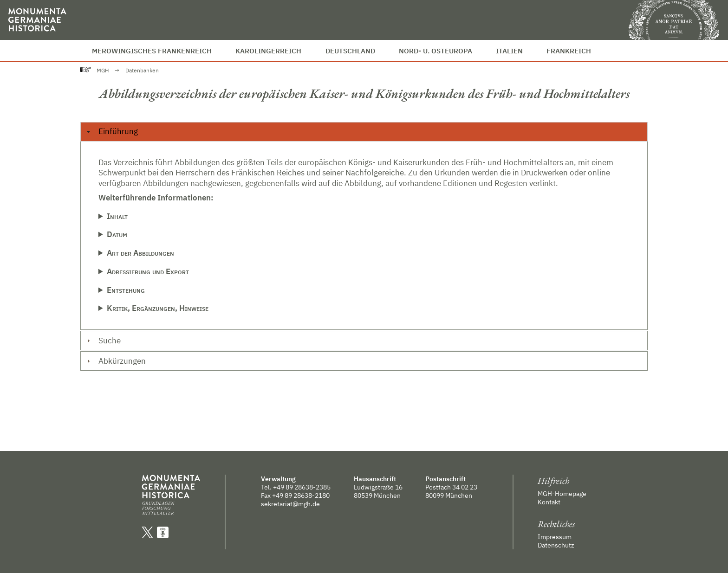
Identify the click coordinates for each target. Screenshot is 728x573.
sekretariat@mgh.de (290, 504)
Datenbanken (142, 70)
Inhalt (117, 216)
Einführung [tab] (111, 131)
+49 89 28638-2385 (302, 487)
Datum (117, 234)
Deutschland (350, 51)
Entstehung (126, 290)
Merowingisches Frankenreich (152, 51)
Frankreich (569, 51)
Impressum (555, 537)
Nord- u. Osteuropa (435, 51)
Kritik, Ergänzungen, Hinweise (158, 308)
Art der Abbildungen (140, 253)
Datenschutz (556, 545)
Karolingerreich (268, 51)
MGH (103, 70)
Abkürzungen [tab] (115, 361)
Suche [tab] (102, 340)
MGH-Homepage (562, 494)
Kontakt (549, 502)
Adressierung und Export (148, 271)
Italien (509, 51)
